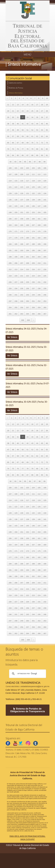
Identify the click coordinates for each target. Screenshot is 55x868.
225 (45, 276)
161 (39, 219)
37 (47, 117)
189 (39, 244)
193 (22, 250)
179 (22, 238)
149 (10, 212)
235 (22, 288)
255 (16, 307)
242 (22, 295)
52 (32, 130)
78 (27, 149)
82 (47, 149)
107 (10, 174)
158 (22, 219)
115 (16, 181)
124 (27, 187)
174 (33, 231)
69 (27, 143)
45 (42, 124)
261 (10, 314)
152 (27, 212)
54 (42, 130)
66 (13, 143)
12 (13, 105)
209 (33, 263)
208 (27, 263)
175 (39, 231)
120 (45, 181)
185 (16, 244)
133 (39, 193)
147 (39, 206)
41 (23, 124)
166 (27, 225)
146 (33, 206)
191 (10, 250)
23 (23, 111)
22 (18, 111)
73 (47, 143)
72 (42, 143)
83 (8, 155)
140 (39, 200)
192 (16, 250)
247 (10, 301)
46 (47, 124)
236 (27, 288)
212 (10, 269)
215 (27, 269)
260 (45, 307)
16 (32, 105)
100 (10, 168)
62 (37, 136)
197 (45, 250)
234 (16, 288)
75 (13, 149)
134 (45, 193)
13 (18, 105)
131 (27, 193)
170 (10, 231)
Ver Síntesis (12, 337)
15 (27, 105)
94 (20, 162)
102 (22, 168)
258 (33, 307)
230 (33, 282)
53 (37, 130)
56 (8, 136)
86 (23, 155)
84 (13, 155)
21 (13, 111)
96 (30, 162)
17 (37, 105)
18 (42, 105)
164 (16, 225)
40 (18, 124)
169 (45, 225)
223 (33, 276)
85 (18, 155)
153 (33, 212)
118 (33, 181)
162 (45, 219)
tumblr (35, 743)
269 (28, 320)
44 (37, 124)
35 (37, 117)
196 (39, 250)
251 (33, 301)
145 (27, 206)
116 (22, 181)
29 (8, 117)
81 (42, 149)
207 (22, 263)
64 (47, 136)
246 (45, 295)
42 (27, 124)
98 (40, 162)
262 (16, 314)
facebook (8, 743)
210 (39, 263)
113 (45, 174)
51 (27, 130)
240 (10, 295)
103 (27, 168)
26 (37, 111)
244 (33, 295)
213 (16, 269)
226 (10, 282)
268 (23, 320)
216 (33, 269)
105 (39, 168)
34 (32, 117)
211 (45, 263)
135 (10, 200)
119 (39, 181)
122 (16, 187)
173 (27, 231)
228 (22, 282)
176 (45, 231)
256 (22, 307)
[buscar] (27, 674)
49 (18, 130)
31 (18, 117)
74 (8, 149)
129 (16, 193)
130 (22, 193)
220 (16, 276)
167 (33, 225)
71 (37, 143)
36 (42, 117)
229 (27, 282)
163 (10, 225)
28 (47, 111)
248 (16, 301)
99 (44, 162)
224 (39, 276)
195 (33, 250)
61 (32, 136)
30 (13, 117)
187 (27, 244)
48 (13, 130)
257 (27, 307)
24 (27, 111)
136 (16, 200)
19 (47, 105)
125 (33, 187)
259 (39, 307)
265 (33, 314)
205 (10, 263)
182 (39, 238)
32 (23, 117)
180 (27, 238)
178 (16, 238)
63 (42, 136)
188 (33, 244)
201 (27, 257)
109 (22, 174)
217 (39, 269)
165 (22, 225)
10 (47, 98)
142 (10, 206)
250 (27, 301)
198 (10, 257)
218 (45, 269)
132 (33, 193)
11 (8, 105)
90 (42, 155)
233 (10, 288)
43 (32, 124)
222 (27, 276)
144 (22, 206)
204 (45, 257)
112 (39, 174)
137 (22, 200)
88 (32, 155)
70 (32, 143)
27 (42, 111)
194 (27, 250)
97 (35, 162)
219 (10, 276)
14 (23, 105)
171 (16, 231)
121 (10, 187)
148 (45, 206)
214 (22, 269)
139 (33, 200)
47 (8, 130)
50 (23, 130)
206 (16, 263)
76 (18, 149)
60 (27, 136)
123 (22, 187)
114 (10, 181)
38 (8, 124)
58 (18, 136)
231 (39, 282)
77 (23, 149)
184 (10, 244)
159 (27, 219)
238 (39, 288)
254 (10, 307)
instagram (28, 743)
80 (37, 149)
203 (39, 257)
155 (45, 212)
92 (11, 162)
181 (33, 238)
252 (39, 301)
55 (47, 130)
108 (16, 174)
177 (10, 238)
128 (10, 193)
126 (39, 187)
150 (16, 212)
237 (33, 288)
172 (22, 231)
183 (45, 238)
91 (47, 155)
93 (15, 162)
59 (23, 136)
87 (27, 155)
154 (39, 212)
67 (18, 143)
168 (39, 225)
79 (32, 149)
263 (22, 314)
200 (22, 257)
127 (45, 187)
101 (16, 168)
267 (45, 314)
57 (13, 136)
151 (22, 212)
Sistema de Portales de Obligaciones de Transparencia (27, 710)
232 (45, 282)
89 (37, 155)
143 (16, 206)
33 (27, 117)
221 (22, 276)
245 (39, 295)
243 (27, 295)
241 (16, 295)
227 (16, 282)
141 (45, 200)
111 (33, 174)
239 (45, 288)
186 (22, 244)
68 (23, 143)
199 (16, 257)
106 (45, 168)
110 (27, 174)
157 (16, 219)
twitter (21, 743)
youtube (15, 743)
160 (33, 219)
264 (27, 314)
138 (27, 200)
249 (22, 301)
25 (32, 111)
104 (33, 168)
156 (10, 219)
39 (13, 124)
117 (27, 181)
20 (8, 111)
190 (45, 244)
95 (25, 162)
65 (8, 143)
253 (45, 301)
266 (39, 314)
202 (33, 257)
